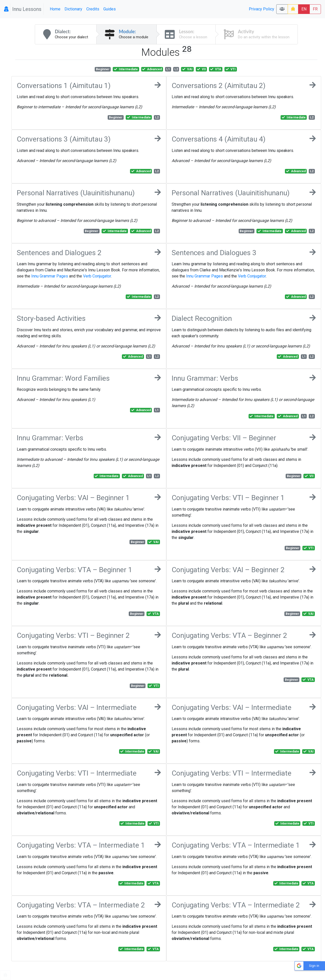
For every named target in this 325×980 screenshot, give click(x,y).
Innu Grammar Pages (50, 276)
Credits (93, 9)
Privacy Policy (262, 9)
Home (55, 9)
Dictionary (73, 9)
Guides (110, 9)
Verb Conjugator (97, 276)
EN (304, 9)
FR (315, 9)
